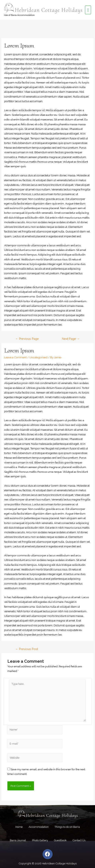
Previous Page (27, 339)
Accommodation (39, 827)
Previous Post (27, 649)
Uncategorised (38, 357)
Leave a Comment (15, 357)
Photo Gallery (40, 840)
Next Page (71, 339)
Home (19, 827)
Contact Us (79, 840)
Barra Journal (18, 840)
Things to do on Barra (67, 827)
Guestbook (60, 840)
